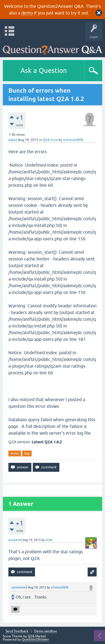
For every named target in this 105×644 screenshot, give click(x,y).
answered (15, 540)
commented (19, 587)
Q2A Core (50, 140)
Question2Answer (36, 640)
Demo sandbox (46, 631)
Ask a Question (44, 70)
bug (27, 453)
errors (15, 453)
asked (13, 140)
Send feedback (17, 631)
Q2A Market (37, 636)
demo (27, 13)
